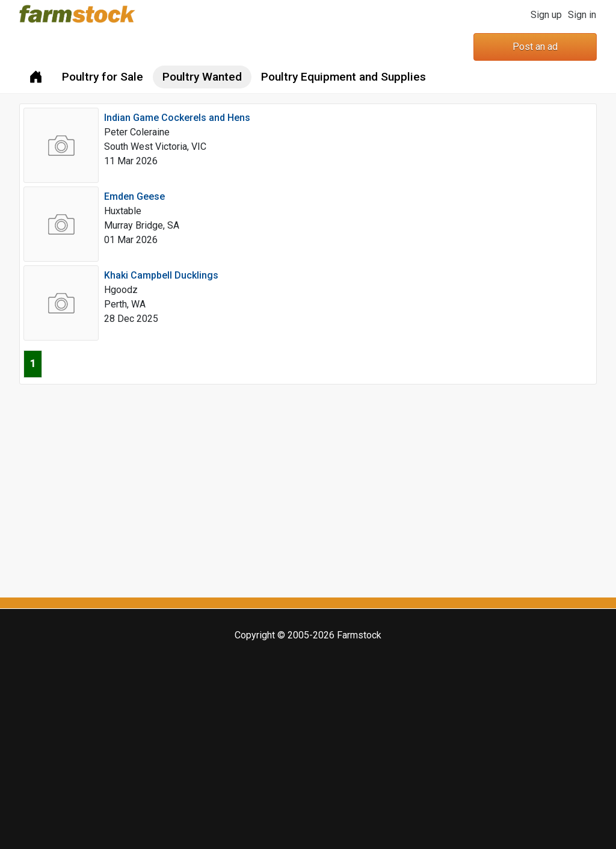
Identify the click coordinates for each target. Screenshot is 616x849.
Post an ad (535, 47)
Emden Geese (134, 196)
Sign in (582, 15)
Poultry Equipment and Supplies (343, 77)
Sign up (546, 15)
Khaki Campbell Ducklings (161, 275)
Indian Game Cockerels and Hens (177, 118)
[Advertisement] (308, 489)
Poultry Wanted (202, 77)
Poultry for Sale (103, 77)
